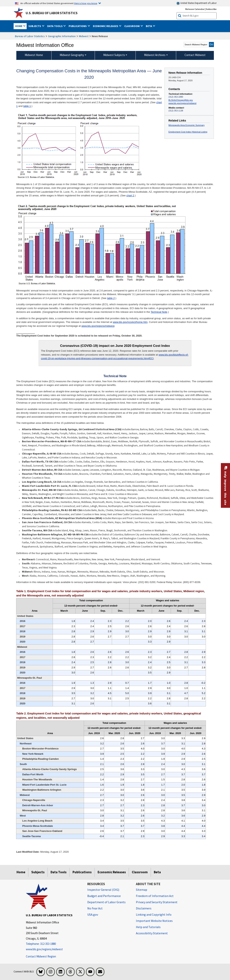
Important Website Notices (154, 921)
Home (21, 872)
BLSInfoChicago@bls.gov (181, 100)
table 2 (111, 298)
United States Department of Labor (196, 3)
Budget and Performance (104, 896)
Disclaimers (144, 908)
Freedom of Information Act (155, 896)
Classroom (140, 872)
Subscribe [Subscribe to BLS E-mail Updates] (211, 9)
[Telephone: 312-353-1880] (54, 944)
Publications (82, 872)
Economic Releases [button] (106, 26)
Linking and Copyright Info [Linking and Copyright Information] (154, 914)
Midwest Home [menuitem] (34, 55)
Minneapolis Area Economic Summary (187, 125)
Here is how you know (86, 3)
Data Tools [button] (55, 26)
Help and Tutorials (148, 927)
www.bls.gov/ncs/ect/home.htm (130, 322)
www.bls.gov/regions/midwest (182, 103)
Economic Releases (112, 872)
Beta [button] (149, 26)
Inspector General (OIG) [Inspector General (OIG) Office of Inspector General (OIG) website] (103, 890)
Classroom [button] (132, 26)
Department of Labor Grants (106, 902)
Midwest (84, 36)
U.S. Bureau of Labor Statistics (52, 13)
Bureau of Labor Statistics (30, 36)
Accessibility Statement (152, 933)
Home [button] (19, 26)
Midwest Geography (72, 55)
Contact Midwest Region (41, 956)
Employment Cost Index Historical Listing (188, 132)
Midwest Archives (155, 55)
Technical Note (159, 312)
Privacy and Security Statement (157, 902)
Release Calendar (195, 9)
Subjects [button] (35, 26)
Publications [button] (78, 26)
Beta (157, 872)
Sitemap (142, 890)
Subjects (38, 872)
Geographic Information (62, 36)
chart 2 (130, 195)
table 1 (27, 106)
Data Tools (59, 872)
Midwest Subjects (114, 55)
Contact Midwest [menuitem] (195, 55)
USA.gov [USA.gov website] (93, 914)
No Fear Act (95, 908)
